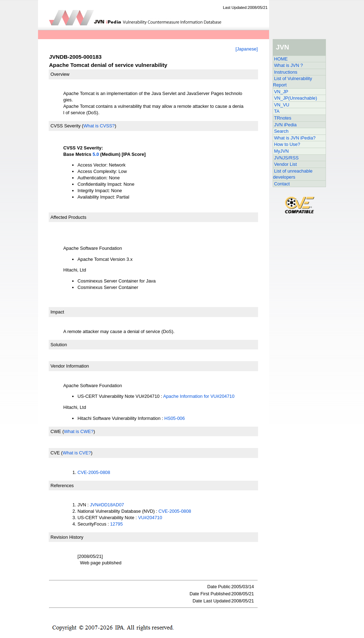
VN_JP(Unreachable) (296, 98)
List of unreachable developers (293, 174)
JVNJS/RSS (286, 158)
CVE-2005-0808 (94, 472)
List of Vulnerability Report (293, 82)
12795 (117, 524)
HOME (281, 59)
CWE (56, 431)
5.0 (96, 154)
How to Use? (287, 144)
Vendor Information (70, 366)
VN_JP (281, 92)
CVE (55, 453)
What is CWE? (79, 431)
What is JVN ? (288, 65)
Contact (282, 184)
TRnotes (283, 118)
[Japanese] (247, 49)
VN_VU (282, 105)
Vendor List (285, 164)
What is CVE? (77, 453)
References (62, 486)
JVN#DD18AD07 (107, 505)
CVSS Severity (66, 126)
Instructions (286, 72)
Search (281, 131)
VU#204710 (150, 518)
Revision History (67, 537)
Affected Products (68, 217)
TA (277, 111)
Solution (59, 345)
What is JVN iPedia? (295, 138)
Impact (57, 312)
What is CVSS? (99, 126)
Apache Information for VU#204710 (199, 396)
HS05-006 (175, 418)
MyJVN (281, 151)
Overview (60, 74)
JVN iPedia (285, 125)
